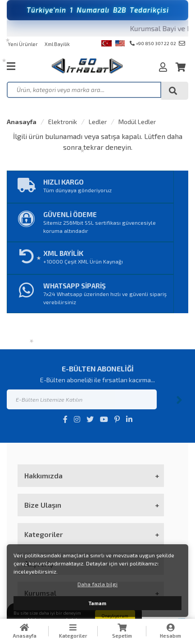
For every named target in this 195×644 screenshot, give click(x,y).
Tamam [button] (97, 603)
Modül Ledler (137, 122)
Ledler (98, 122)
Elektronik (63, 122)
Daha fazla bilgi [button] (97, 584)
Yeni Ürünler (23, 44)
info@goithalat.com (182, 43)
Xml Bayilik (57, 44)
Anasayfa (22, 122)
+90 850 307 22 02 (153, 43)
